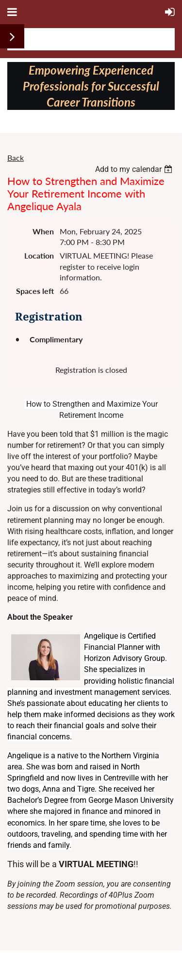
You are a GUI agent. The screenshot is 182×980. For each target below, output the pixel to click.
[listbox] (135, 169)
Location (39, 255)
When (43, 231)
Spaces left (35, 291)
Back (16, 158)
